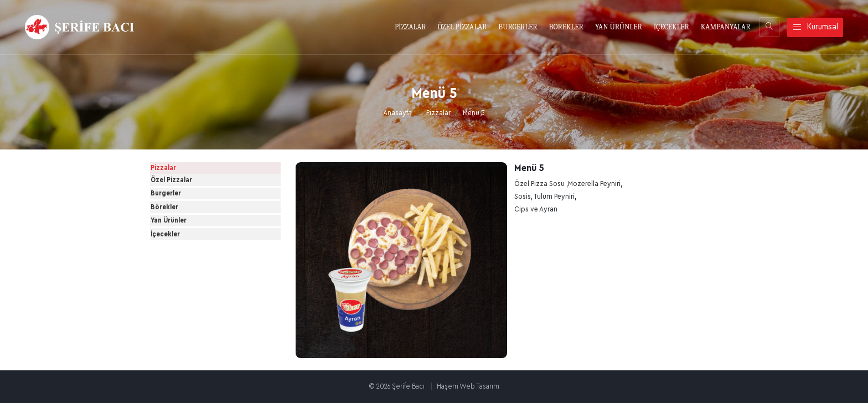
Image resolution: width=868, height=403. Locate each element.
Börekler (176, 257)
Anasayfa (397, 113)
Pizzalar (438, 113)
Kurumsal (815, 27)
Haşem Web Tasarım (468, 386)
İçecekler (177, 313)
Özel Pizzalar (183, 201)
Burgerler (177, 229)
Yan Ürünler (180, 285)
